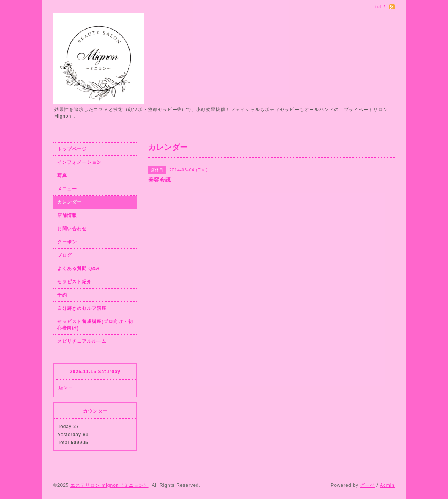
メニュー (67, 189)
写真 (62, 176)
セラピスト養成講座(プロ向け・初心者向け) (95, 325)
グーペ (367, 485)
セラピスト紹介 (74, 282)
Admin (387, 485)
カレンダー (70, 202)
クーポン (67, 242)
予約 (62, 295)
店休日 (66, 388)
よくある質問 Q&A (78, 268)
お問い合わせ (72, 229)
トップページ (72, 149)
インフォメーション (79, 162)
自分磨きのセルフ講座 (82, 308)
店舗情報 (67, 215)
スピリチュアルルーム (82, 341)
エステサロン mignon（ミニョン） (110, 485)
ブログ (65, 255)
